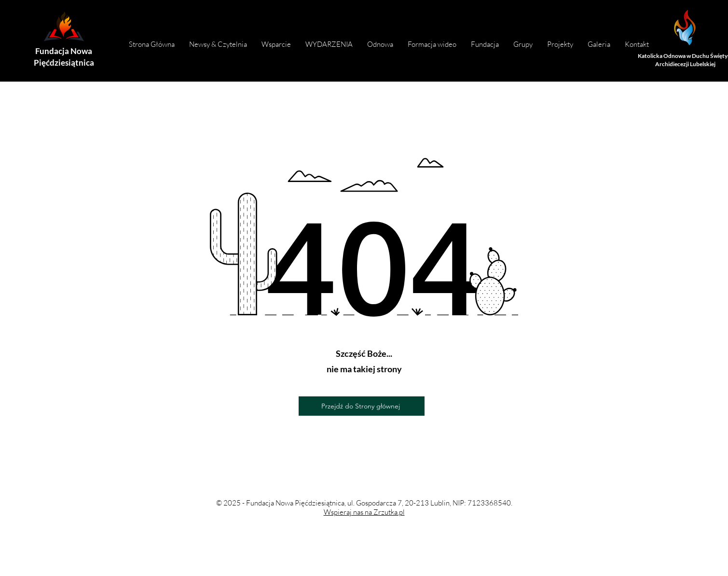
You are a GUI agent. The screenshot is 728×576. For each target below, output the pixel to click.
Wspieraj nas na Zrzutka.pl (364, 512)
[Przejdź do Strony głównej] (362, 406)
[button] (485, 44)
